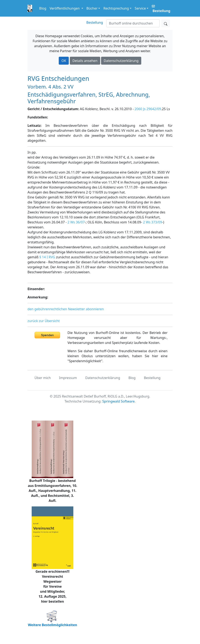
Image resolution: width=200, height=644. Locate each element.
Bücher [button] (92, 8)
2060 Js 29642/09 (148, 109)
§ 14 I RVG (47, 257)
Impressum (68, 378)
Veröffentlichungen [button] (65, 8)
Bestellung (95, 22)
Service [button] (140, 8)
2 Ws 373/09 (152, 222)
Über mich (43, 378)
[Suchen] (133, 23)
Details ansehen (85, 61)
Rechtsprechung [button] (116, 8)
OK (64, 61)
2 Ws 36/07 (76, 222)
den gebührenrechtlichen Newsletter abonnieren (66, 309)
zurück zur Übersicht (44, 321)
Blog (43, 8)
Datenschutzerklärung (121, 61)
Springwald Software (118, 401)
